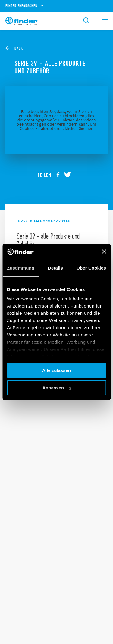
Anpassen (57, 388)
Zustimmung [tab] (21, 268)
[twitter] (70, 175)
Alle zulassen (56, 370)
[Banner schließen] (104, 252)
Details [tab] (55, 268)
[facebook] (60, 175)
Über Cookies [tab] (91, 268)
